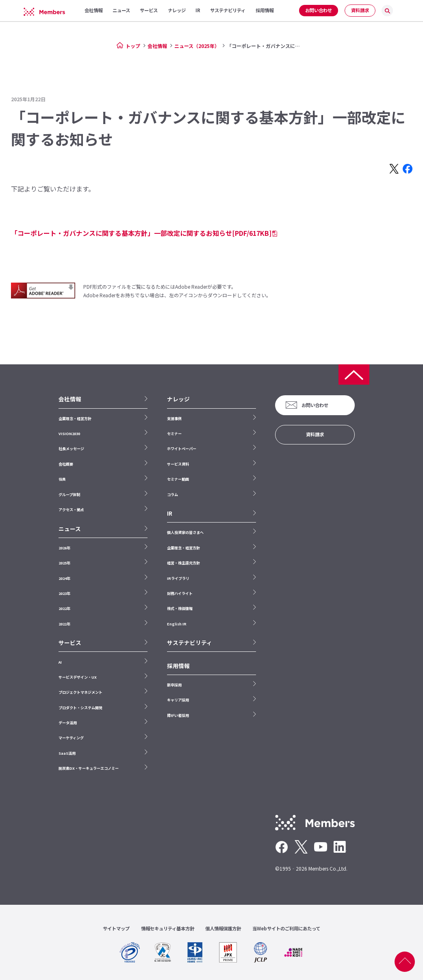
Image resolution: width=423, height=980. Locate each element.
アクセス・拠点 (71, 510)
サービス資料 (178, 464)
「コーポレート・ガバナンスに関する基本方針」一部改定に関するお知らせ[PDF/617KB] (141, 233)
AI (60, 662)
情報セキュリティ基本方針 (168, 928)
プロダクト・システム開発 (80, 708)
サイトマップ (116, 928)
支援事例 (174, 418)
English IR (177, 624)
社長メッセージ (71, 449)
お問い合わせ (319, 10)
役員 (62, 479)
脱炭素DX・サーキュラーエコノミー (89, 768)
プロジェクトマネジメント (80, 692)
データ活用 (68, 723)
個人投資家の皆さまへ (185, 532)
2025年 (64, 563)
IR (170, 513)
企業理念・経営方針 (75, 418)
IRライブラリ (178, 578)
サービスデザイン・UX (78, 677)
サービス (70, 643)
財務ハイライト (180, 593)
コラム (172, 494)
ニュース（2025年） (197, 46)
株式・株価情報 (180, 608)
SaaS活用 (67, 753)
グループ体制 (69, 494)
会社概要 (66, 464)
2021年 (64, 624)
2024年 (64, 578)
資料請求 (360, 10)
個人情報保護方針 (223, 928)
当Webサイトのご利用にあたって (286, 928)
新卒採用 (174, 685)
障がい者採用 (178, 715)
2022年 (64, 608)
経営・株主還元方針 (183, 563)
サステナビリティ (190, 643)
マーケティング (71, 738)
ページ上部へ (405, 962)
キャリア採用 (178, 700)
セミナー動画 (178, 479)
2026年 (64, 548)
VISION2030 (69, 433)
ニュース (70, 529)
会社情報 (157, 46)
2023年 (64, 593)
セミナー (174, 433)
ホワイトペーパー (182, 449)
